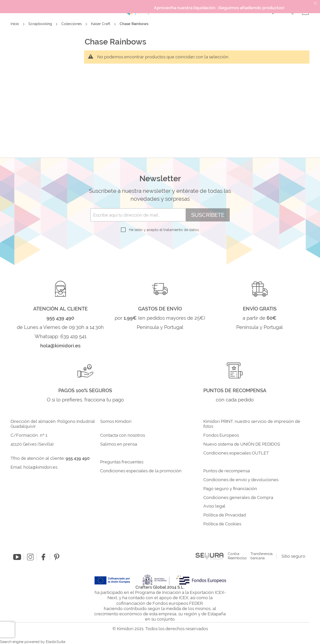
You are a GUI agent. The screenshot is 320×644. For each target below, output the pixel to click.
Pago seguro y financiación (230, 489)
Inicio (15, 24)
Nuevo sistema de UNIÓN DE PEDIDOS (242, 444)
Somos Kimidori (116, 422)
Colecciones (72, 24)
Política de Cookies (222, 524)
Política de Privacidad (225, 515)
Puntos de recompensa (227, 471)
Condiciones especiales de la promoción (141, 471)
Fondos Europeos (221, 435)
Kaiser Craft (101, 24)
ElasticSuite (56, 642)
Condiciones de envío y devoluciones (241, 480)
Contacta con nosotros (123, 435)
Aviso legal (214, 506)
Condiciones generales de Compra (238, 498)
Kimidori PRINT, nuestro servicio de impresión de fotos (252, 424)
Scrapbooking (41, 24)
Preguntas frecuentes (122, 462)
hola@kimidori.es (40, 467)
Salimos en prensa (119, 444)
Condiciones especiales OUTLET (236, 453)
